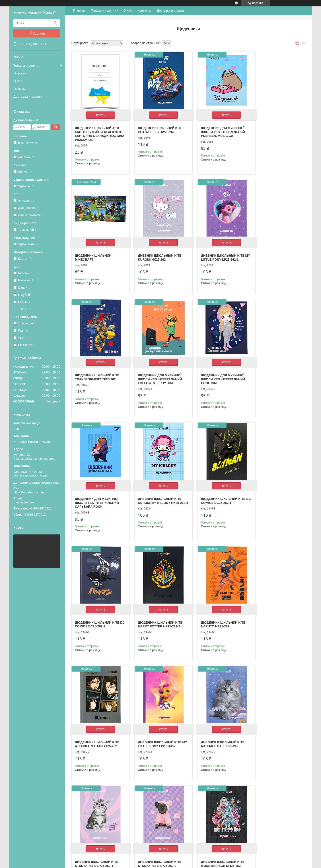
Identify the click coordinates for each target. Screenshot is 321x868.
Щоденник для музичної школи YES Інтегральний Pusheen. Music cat (216, 129)
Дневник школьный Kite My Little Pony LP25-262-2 (97, 608)
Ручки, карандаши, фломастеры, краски (116, 827)
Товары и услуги (26, 65)
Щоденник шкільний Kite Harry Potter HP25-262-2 (157, 491)
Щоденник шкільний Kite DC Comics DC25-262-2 (97, 491)
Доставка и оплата (28, 96)
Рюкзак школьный (102, 798)
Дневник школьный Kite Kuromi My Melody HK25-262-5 (216, 373)
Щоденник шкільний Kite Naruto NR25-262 (216, 491)
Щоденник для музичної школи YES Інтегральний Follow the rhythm (276, 253)
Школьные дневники (103, 817)
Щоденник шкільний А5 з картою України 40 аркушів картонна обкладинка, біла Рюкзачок (99, 131)
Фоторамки (97, 836)
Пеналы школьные (102, 808)
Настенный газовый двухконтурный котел (191, 803)
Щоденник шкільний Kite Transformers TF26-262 (216, 251)
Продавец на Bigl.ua (160, 860)
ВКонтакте (244, 807)
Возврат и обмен (27, 813)
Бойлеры (170, 798)
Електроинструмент (177, 832)
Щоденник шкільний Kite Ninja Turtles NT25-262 (157, 724)
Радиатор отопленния (178, 817)
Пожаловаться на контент (157, 864)
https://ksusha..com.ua (29, 492)
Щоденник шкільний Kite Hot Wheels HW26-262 (157, 127)
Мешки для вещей (102, 803)
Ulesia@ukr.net (24, 502)
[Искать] (55, 23)
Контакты (144, 10)
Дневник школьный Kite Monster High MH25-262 (97, 724)
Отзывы (20, 89)
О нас (18, 81)
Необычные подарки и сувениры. (112, 832)
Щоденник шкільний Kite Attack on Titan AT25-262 (276, 491)
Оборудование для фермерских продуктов (192, 827)
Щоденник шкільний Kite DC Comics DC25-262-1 (276, 371)
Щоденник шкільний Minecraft (272, 127)
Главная (79, 10)
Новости (20, 73)
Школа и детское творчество (109, 822)
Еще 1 (22, 309)
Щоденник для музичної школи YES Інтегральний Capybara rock (157, 373)
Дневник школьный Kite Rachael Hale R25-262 (156, 608)
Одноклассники (248, 802)
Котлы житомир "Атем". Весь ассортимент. (192, 808)
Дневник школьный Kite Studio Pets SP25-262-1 (216, 608)
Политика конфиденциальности (195, 864)
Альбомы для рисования (106, 813)
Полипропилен (174, 836)
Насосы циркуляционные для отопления (191, 813)
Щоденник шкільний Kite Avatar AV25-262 (216, 724)
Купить (99, 112)
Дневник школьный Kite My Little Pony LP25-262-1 (156, 251)
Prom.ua (180, 856)
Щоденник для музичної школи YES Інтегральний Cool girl (97, 373)
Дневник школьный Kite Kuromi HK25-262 (97, 251)
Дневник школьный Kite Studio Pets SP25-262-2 (276, 608)
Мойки (168, 822)
